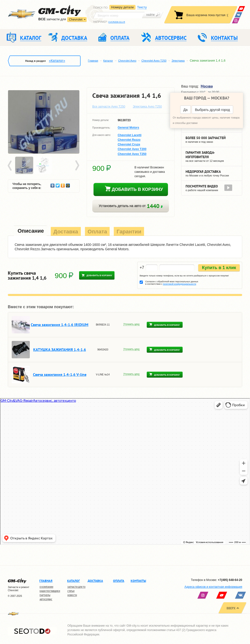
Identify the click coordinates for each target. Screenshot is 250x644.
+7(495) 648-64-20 (230, 580)
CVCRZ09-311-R (117, 22)
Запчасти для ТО (76, 587)
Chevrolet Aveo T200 (132, 149)
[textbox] (119, 15)
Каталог (108, 61)
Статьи (71, 591)
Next (77, 166)
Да (185, 110)
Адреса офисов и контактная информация (213, 587)
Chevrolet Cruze (129, 144)
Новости (72, 595)
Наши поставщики (50, 591)
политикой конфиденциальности (179, 284)
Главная (93, 61)
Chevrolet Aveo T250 (154, 61)
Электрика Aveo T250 (147, 107)
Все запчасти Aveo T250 (109, 107)
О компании (46, 587)
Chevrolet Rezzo (129, 140)
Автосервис (46, 599)
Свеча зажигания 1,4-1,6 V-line (60, 374)
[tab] (30, 231)
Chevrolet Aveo (127, 61)
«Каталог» (57, 61)
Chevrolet (76, 19)
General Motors (128, 128)
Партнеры (45, 595)
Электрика (178, 61)
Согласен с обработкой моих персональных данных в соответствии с (172, 283)
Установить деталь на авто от (130, 206)
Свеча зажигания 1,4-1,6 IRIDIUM (60, 325)
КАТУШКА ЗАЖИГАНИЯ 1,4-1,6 (60, 349)
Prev (10, 166)
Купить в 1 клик (219, 268)
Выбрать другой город (212, 110)
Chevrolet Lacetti (130, 135)
